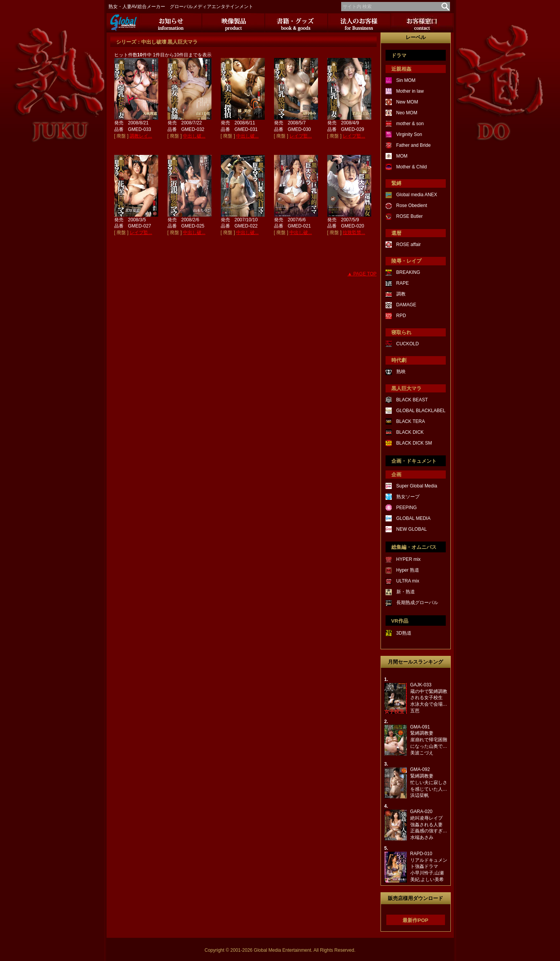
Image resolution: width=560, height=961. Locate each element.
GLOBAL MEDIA (414, 518)
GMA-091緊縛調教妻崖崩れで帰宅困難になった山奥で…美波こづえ (429, 740)
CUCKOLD (408, 344)
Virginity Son (409, 134)
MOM (402, 156)
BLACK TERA (411, 421)
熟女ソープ (408, 497)
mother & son (410, 124)
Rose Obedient (412, 205)
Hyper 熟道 (408, 570)
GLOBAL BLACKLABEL (421, 411)
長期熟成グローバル (417, 603)
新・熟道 (406, 592)
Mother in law (410, 91)
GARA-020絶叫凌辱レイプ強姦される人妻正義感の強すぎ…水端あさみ (429, 824)
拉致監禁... (354, 233)
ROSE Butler (410, 216)
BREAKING (408, 272)
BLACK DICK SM (414, 443)
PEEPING (407, 508)
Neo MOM (407, 113)
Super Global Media (417, 486)
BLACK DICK (410, 432)
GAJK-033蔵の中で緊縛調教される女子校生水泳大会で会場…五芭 (429, 698)
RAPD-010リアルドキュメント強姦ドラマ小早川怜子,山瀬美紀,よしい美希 (429, 867)
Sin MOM (406, 80)
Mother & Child (412, 167)
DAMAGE (406, 305)
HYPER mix (409, 559)
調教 (401, 294)
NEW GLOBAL (412, 529)
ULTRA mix (408, 581)
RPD (401, 316)
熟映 (401, 372)
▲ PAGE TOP (362, 274)
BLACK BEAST (412, 400)
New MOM (407, 102)
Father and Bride (414, 145)
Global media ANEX (417, 195)
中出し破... (194, 136)
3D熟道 (404, 633)
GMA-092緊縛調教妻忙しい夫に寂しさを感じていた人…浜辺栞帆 (429, 782)
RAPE (403, 283)
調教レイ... (141, 136)
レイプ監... (301, 136)
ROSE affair (409, 244)
